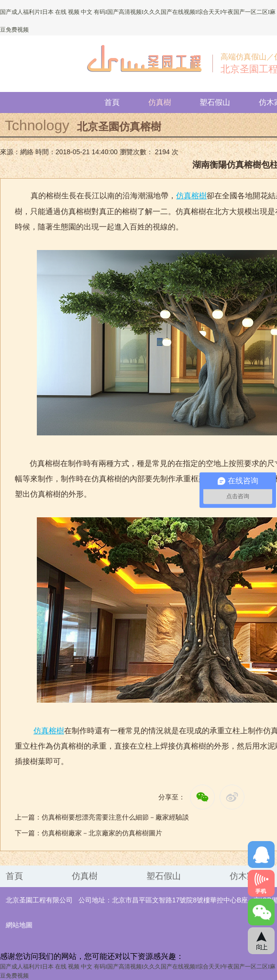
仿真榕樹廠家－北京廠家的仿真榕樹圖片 (102, 833)
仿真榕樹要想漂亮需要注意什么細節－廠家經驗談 (115, 817)
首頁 (112, 102)
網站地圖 (19, 925)
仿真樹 (160, 102)
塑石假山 (215, 102)
